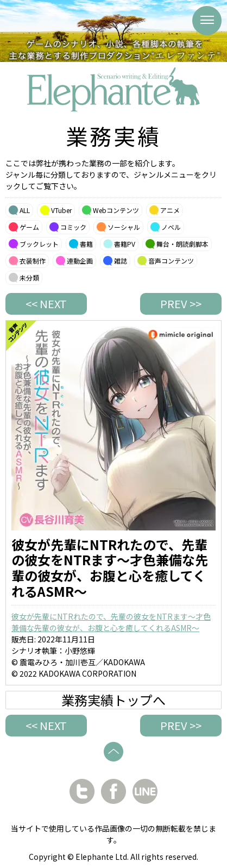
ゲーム (29, 227)
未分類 (29, 277)
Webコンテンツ (116, 210)
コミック (73, 227)
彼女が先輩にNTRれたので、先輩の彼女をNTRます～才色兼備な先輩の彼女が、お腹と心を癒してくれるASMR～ (111, 622)
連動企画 (80, 261)
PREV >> (181, 304)
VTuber (61, 210)
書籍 (86, 244)
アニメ (170, 210)
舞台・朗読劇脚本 (182, 244)
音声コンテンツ (171, 261)
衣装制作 (33, 261)
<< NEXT (46, 304)
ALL (25, 210)
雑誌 (121, 261)
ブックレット (39, 244)
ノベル (171, 227)
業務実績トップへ (113, 700)
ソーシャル (124, 227)
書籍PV (125, 244)
